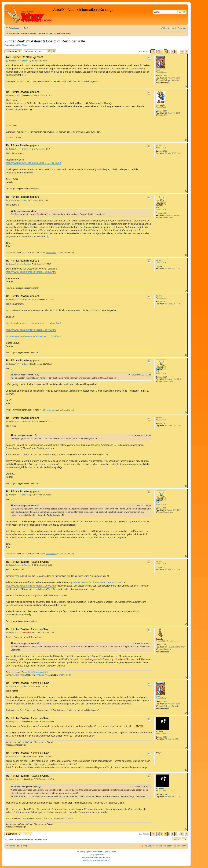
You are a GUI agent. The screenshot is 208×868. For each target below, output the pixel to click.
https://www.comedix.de (38, 672)
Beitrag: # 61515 (14, 686)
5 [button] (176, 51)
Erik (19, 45)
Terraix (159, 145)
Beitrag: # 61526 (14, 756)
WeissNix (160, 731)
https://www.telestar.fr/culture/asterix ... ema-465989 (95, 582)
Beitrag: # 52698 (14, 61)
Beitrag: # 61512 (14, 633)
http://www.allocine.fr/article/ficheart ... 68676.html (31, 330)
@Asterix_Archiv (43, 675)
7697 (165, 645)
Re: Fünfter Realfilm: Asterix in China (28, 562)
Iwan (158, 70)
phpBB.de (107, 858)
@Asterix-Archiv (18, 675)
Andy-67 (18, 787)
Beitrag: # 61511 (14, 565)
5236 (165, 111)
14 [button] (182, 51)
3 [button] (169, 51)
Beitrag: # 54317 (14, 149)
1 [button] (162, 51)
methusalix (160, 105)
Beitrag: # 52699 (14, 95)
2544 (165, 76)
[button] (153, 51)
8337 (165, 213)
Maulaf (25, 45)
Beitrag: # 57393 (14, 364)
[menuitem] (25, 28)
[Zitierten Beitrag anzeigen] (38, 375)
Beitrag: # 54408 (14, 264)
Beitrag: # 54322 (14, 200)
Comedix (160, 639)
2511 (165, 151)
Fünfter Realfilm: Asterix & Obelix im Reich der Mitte (45, 41)
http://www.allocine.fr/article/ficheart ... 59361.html (31, 272)
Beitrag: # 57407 (14, 421)
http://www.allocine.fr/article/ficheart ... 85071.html (31, 586)
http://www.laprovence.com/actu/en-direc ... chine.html (33, 323)
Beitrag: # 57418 (14, 495)
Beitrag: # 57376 (14, 300)
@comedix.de (65, 675)
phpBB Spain (99, 855)
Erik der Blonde (51, 253)
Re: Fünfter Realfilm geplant (25, 57)
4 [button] (172, 51)
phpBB (88, 852)
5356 (165, 737)
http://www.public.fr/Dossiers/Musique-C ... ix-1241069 (33, 163)
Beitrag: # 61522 (14, 722)
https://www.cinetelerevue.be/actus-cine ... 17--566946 (33, 336)
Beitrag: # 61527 (14, 779)
